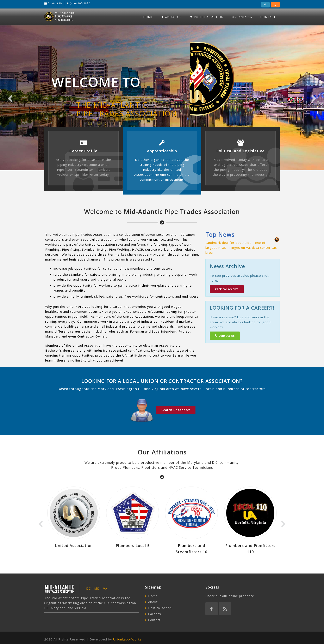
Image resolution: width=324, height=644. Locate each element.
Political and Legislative (241, 151)
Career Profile (83, 151)
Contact (268, 17)
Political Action (160, 608)
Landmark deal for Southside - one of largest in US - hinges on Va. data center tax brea (241, 248)
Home (148, 17)
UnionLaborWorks (127, 639)
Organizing (242, 17)
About (153, 602)
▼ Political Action (207, 17)
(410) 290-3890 (80, 3)
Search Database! (176, 410)
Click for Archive (227, 289)
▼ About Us (171, 17)
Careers (155, 614)
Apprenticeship (162, 151)
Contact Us (55, 3)
